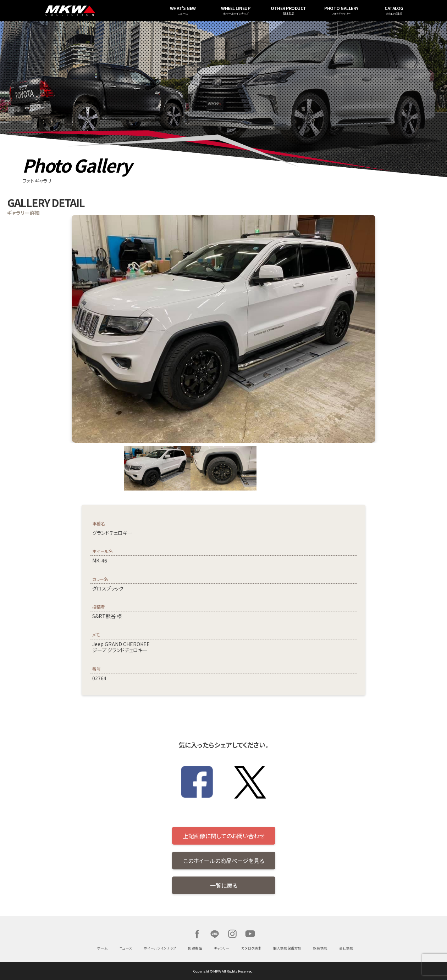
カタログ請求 (251, 948)
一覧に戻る (224, 885)
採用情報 (320, 948)
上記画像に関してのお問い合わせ (224, 836)
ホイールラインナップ (160, 948)
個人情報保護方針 (287, 948)
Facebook (197, 934)
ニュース (126, 948)
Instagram (232, 934)
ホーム (102, 948)
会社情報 (346, 948)
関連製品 (195, 948)
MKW (112, 11)
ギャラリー (222, 948)
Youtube (250, 934)
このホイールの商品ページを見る (224, 861)
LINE (215, 934)
